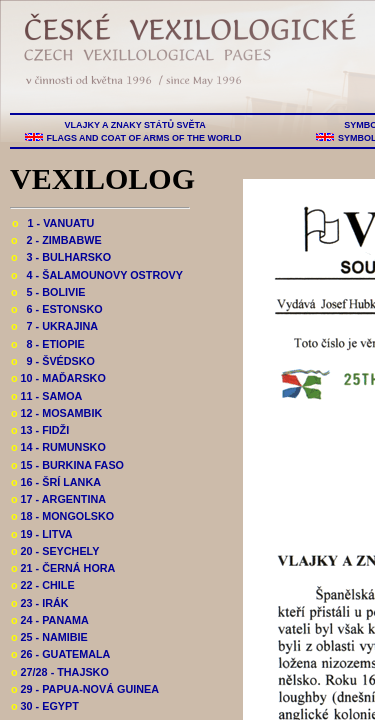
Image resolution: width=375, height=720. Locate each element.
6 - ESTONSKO (57, 309)
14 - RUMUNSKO (58, 447)
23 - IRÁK (40, 603)
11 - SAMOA (46, 396)
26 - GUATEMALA (60, 654)
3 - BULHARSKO (61, 257)
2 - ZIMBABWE (56, 240)
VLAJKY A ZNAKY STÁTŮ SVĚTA (135, 125)
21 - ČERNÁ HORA (63, 568)
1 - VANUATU (53, 223)
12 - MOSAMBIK (56, 413)
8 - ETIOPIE (48, 344)
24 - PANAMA (50, 620)
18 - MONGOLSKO (62, 516)
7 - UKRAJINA (54, 326)
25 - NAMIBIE (49, 637)
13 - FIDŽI (40, 430)
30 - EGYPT (45, 706)
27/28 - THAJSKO (60, 672)
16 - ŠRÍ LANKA (56, 482)
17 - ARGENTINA (58, 499)
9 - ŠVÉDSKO (53, 361)
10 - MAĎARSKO (58, 378)
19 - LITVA (42, 534)
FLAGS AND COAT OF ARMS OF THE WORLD (144, 138)
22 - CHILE (43, 585)
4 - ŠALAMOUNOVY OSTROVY (97, 275)
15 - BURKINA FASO (67, 465)
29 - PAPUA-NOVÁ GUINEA (85, 689)
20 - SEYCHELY (55, 551)
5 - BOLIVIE (48, 292)
